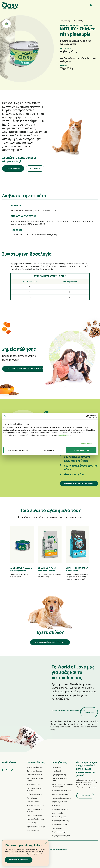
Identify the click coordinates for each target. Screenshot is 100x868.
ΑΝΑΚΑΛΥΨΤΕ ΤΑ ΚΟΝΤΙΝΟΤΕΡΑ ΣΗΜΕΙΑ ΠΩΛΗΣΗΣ (25, 369)
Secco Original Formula (35, 767)
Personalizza (50, 450)
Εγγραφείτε (89, 712)
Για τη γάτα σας (59, 762)
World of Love (9, 762)
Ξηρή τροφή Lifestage (34, 771)
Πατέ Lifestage (32, 798)
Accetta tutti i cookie (81, 450)
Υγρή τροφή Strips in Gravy (36, 819)
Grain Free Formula (33, 785)
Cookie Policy (65, 435)
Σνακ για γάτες (57, 828)
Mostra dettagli (87, 443)
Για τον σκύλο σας (36, 762)
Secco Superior (57, 771)
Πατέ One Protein (33, 802)
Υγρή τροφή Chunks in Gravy (61, 791)
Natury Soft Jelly (33, 823)
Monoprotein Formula (34, 775)
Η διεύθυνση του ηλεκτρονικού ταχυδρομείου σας (68, 711)
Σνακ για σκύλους (33, 830)
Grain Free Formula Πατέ (35, 806)
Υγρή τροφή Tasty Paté (35, 815)
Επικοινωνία (35, 168)
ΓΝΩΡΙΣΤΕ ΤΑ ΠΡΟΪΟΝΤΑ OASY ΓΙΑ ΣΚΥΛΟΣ (50, 642)
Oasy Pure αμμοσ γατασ (60, 832)
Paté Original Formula (34, 794)
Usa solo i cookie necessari (19, 450)
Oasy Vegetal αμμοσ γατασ (61, 836)
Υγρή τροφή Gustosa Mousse (61, 798)
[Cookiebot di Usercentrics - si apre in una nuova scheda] (87, 416)
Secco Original (57, 767)
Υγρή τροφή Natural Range (36, 827)
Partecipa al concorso (19, 860)
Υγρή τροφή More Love (59, 824)
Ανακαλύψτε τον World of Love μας (79, 483)
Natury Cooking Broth (59, 817)
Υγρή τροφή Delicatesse (60, 809)
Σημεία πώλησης (13, 168)
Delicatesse (56, 806)
